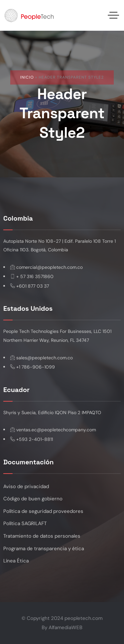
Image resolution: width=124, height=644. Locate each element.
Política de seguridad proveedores (43, 511)
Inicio (27, 77)
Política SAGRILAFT (25, 523)
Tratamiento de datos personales (42, 536)
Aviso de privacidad (26, 486)
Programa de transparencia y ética (44, 549)
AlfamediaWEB (65, 627)
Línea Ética (16, 561)
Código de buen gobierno (33, 499)
